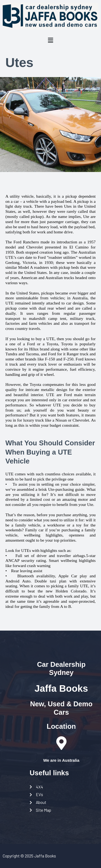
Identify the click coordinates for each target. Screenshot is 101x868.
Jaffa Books (61, 688)
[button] (50, 40)
